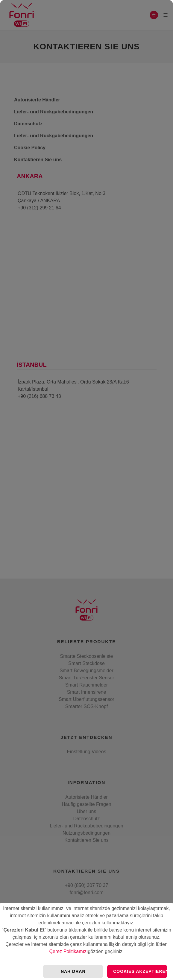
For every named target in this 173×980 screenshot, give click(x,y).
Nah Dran (73, 971)
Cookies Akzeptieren (140, 971)
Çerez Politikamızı (69, 951)
